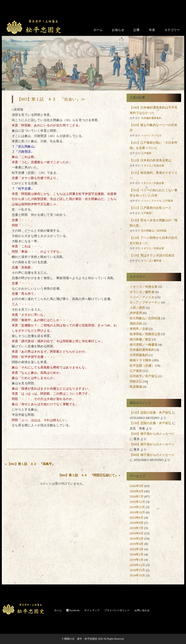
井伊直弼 (136, 313)
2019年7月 (137, 528)
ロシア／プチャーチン (145, 302)
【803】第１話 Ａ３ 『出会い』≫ (51, 99)
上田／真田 (137, 308)
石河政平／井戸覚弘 (144, 376)
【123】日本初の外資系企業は (151, 160)
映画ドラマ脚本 (140, 360)
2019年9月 (137, 518)
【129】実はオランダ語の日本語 (152, 255)
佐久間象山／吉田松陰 (154, 231)
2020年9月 (137, 486)
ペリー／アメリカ (151, 136)
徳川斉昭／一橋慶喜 (144, 345)
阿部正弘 (136, 381)
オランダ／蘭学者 (151, 261)
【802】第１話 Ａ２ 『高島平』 (31, 464)
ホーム (98, 30)
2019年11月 (137, 507)
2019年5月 (137, 539)
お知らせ (118, 30)
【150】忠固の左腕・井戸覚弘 (151, 413)
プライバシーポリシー (117, 610)
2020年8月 (137, 491)
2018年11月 (137, 570)
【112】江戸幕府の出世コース (150, 208)
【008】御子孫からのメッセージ (152, 434)
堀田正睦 (136, 324)
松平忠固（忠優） (142, 366)
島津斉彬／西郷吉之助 (145, 334)
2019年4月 (137, 544)
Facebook (73, 610)
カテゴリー (172, 30)
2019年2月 (137, 554)
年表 (152, 30)
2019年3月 (137, 549)
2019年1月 (137, 560)
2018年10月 (137, 575)
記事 (137, 30)
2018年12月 (137, 565)
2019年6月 (137, 533)
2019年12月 (137, 502)
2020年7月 (137, 497)
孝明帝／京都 (139, 329)
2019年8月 (137, 523)
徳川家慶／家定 (140, 339)
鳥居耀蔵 (136, 387)
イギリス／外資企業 (153, 166)
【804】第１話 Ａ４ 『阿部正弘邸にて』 (88, 475)
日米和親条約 (139, 355)
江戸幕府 (146, 153)
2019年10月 (137, 512)
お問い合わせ (142, 610)
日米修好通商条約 (151, 118)
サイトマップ (92, 610)
